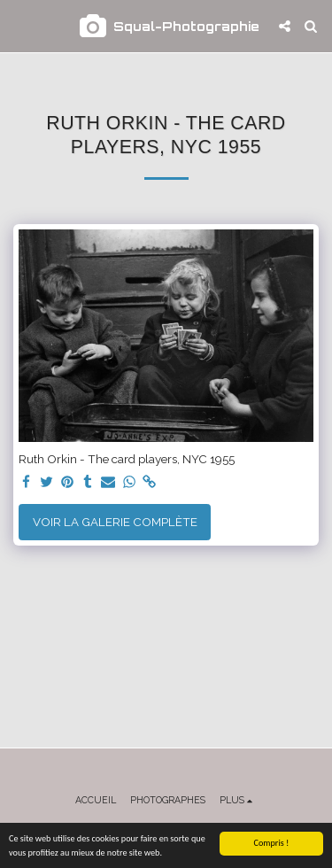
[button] (19, 26)
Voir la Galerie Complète (115, 522)
